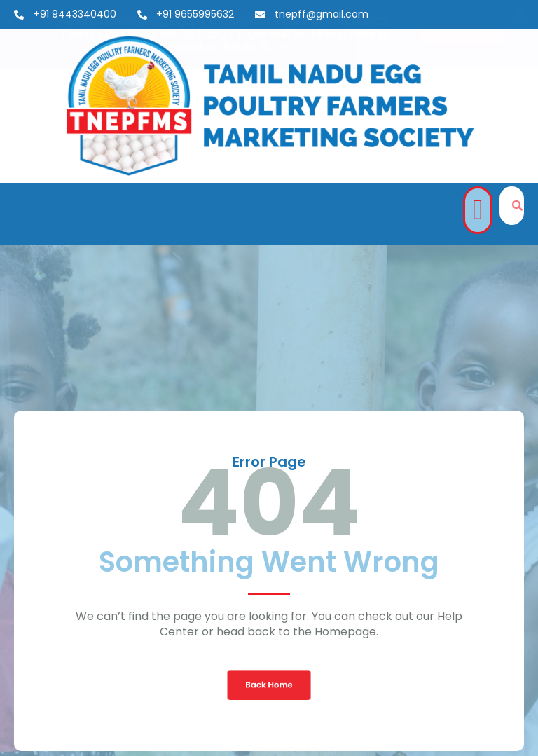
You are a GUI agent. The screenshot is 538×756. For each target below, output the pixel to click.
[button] (477, 210)
